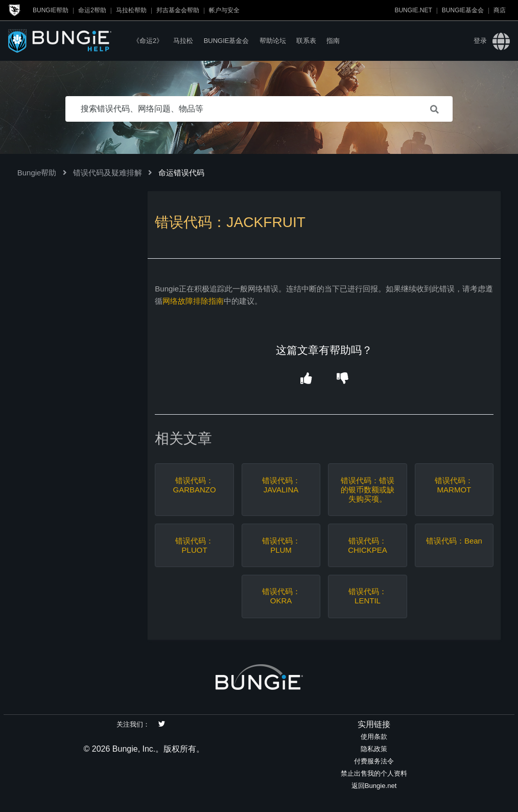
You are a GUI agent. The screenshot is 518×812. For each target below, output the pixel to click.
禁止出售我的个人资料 (374, 773)
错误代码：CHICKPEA (368, 545)
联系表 (306, 41)
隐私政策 (374, 749)
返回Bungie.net (374, 786)
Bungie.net (413, 10)
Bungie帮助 (51, 10)
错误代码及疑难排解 (108, 173)
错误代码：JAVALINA (281, 485)
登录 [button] (480, 41)
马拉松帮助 (131, 10)
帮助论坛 (273, 41)
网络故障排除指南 (193, 301)
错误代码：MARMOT (454, 485)
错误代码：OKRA (281, 596)
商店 (500, 10)
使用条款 (374, 737)
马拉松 (183, 41)
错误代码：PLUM (281, 545)
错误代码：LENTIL (368, 596)
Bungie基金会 (463, 10)
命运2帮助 (92, 10)
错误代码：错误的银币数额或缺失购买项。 (368, 490)
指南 (333, 41)
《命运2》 (148, 41)
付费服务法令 (374, 761)
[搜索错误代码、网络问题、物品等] (259, 109)
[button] (306, 379)
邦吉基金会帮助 (178, 10)
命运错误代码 (181, 173)
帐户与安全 (224, 10)
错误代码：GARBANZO (194, 485)
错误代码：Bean (454, 541)
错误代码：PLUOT (194, 545)
